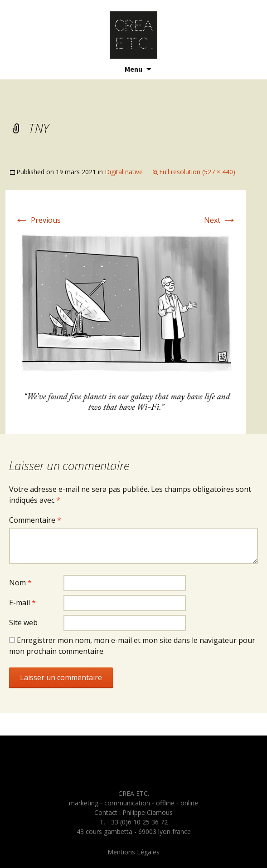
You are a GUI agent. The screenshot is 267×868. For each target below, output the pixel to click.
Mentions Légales (133, 852)
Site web (23, 623)
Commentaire (35, 520)
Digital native (124, 172)
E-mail (22, 603)
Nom (20, 583)
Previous (38, 220)
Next (220, 220)
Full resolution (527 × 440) (197, 172)
